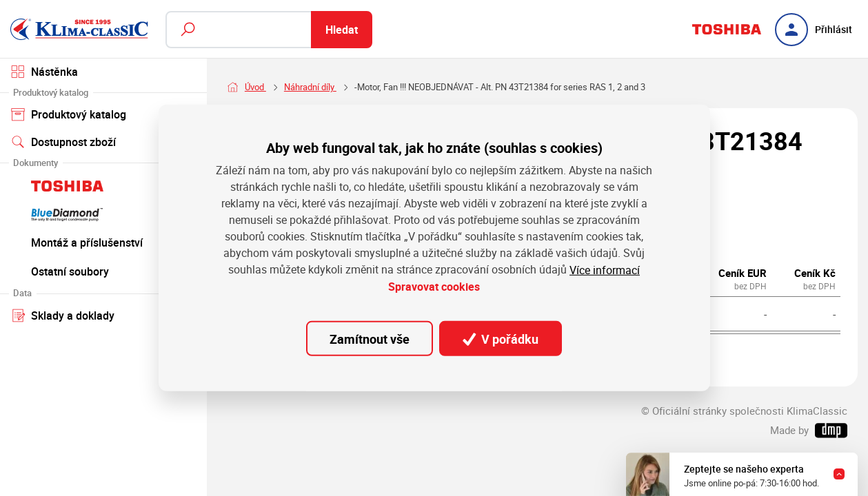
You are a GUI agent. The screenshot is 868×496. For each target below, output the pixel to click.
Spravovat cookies (434, 286)
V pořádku (501, 339)
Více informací (605, 269)
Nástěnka (45, 72)
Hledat (342, 30)
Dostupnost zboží (64, 142)
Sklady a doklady (103, 315)
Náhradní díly (310, 87)
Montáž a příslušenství (103, 242)
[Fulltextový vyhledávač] (269, 30)
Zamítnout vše (370, 339)
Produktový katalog (103, 114)
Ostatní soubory (103, 271)
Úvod (255, 87)
